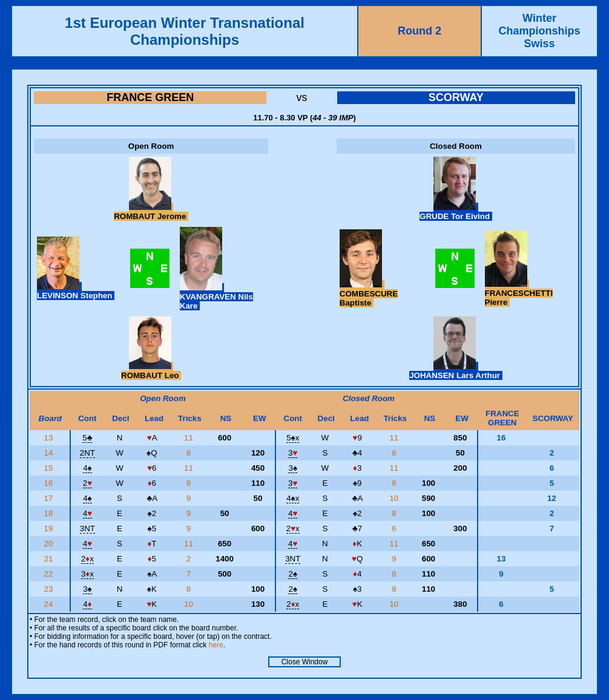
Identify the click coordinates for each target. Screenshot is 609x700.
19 (50, 528)
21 (50, 559)
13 (50, 438)
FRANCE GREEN (150, 97)
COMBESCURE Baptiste (369, 294)
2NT (87, 453)
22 (50, 574)
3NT (87, 528)
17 (50, 498)
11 (190, 438)
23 (50, 589)
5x (293, 438)
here (216, 645)
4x (293, 498)
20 (50, 544)
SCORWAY (456, 97)
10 (395, 498)
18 (50, 513)
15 (50, 468)
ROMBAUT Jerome (151, 212)
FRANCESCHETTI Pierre (519, 293)
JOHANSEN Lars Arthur (456, 371)
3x (87, 574)
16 (50, 483)
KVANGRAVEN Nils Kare (216, 297)
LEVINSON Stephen (76, 291)
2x (293, 528)
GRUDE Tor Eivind (456, 212)
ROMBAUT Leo (151, 371)
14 (50, 453)
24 (50, 604)
